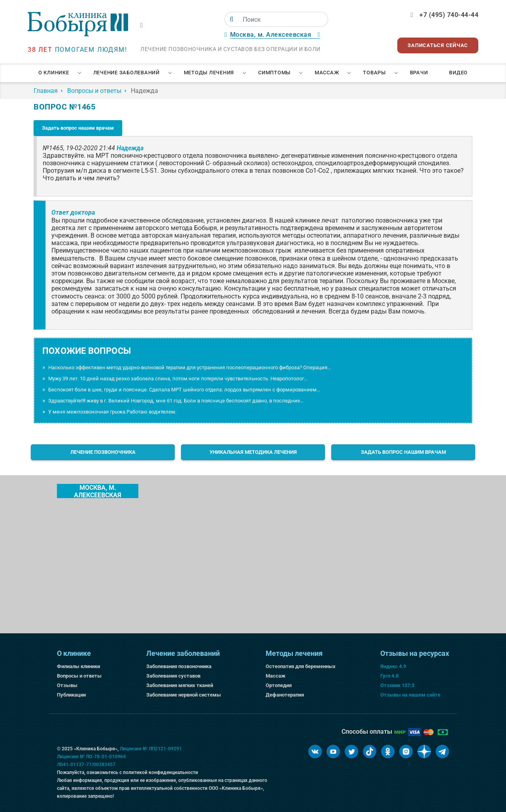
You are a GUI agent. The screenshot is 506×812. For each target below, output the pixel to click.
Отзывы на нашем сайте (410, 695)
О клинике (54, 73)
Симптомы (274, 73)
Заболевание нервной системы (184, 695)
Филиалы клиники (78, 666)
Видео (458, 73)
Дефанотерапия (285, 695)
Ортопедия (279, 685)
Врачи (419, 73)
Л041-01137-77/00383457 (86, 765)
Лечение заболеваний (126, 73)
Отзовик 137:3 (397, 685)
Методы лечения (209, 73)
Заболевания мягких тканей (180, 685)
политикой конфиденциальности (160, 772)
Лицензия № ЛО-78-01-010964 (91, 757)
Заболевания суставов (173, 676)
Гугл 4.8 (389, 676)
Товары (374, 73)
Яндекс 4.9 (393, 666)
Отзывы (67, 685)
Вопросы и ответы (79, 676)
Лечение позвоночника (103, 452)
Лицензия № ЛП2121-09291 (151, 749)
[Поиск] (231, 19)
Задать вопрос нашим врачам (78, 128)
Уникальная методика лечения (253, 452)
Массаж (327, 73)
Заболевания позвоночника (179, 666)
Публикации (71, 695)
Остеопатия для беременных (301, 666)
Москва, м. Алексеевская (98, 491)
